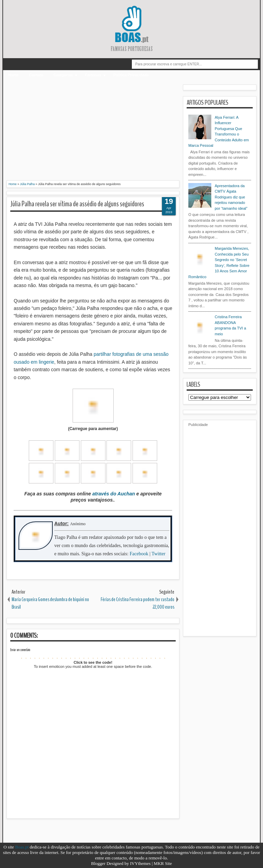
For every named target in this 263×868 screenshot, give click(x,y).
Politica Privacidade (131, 75)
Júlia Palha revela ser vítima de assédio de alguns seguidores (77, 204)
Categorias (63, 75)
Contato (36, 75)
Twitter (159, 554)
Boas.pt (22, 847)
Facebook (139, 554)
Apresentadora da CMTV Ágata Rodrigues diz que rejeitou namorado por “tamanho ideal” (231, 197)
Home (14, 75)
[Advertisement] (93, 132)
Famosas (93, 75)
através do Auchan (114, 494)
